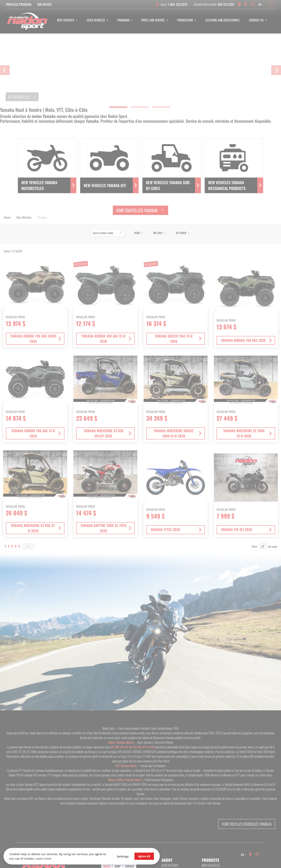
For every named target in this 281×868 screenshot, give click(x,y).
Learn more (56, 858)
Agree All (129, 856)
